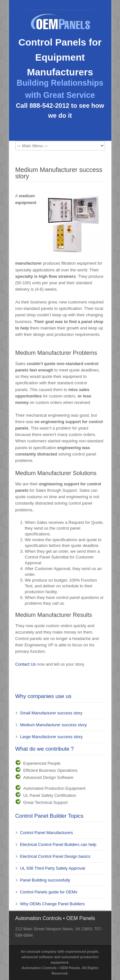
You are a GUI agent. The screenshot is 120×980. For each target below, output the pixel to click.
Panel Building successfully (45, 880)
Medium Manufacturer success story (54, 725)
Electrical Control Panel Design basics (55, 856)
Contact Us (26, 664)
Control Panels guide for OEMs (49, 892)
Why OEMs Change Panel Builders (52, 904)
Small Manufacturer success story (51, 713)
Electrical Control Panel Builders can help (58, 844)
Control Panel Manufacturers (47, 833)
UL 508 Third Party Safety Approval (53, 868)
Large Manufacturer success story (52, 737)
